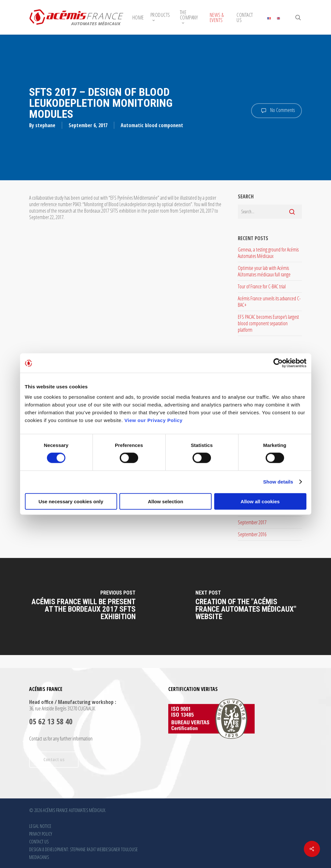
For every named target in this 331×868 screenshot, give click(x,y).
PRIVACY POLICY (41, 834)
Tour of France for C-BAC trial (262, 286)
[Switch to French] (269, 17)
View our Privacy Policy (154, 420)
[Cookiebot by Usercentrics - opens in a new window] (278, 363)
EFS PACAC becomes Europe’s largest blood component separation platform (268, 323)
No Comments (276, 111)
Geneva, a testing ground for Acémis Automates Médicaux (268, 253)
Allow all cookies (260, 501)
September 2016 (252, 534)
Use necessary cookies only (71, 501)
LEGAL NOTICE (40, 826)
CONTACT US (39, 842)
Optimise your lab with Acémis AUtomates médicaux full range (264, 271)
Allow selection (165, 501)
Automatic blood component (152, 125)
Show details (278, 482)
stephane (45, 125)
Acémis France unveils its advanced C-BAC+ (269, 302)
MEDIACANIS (39, 857)
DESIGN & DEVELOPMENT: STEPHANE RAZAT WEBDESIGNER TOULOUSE (83, 849)
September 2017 (252, 522)
